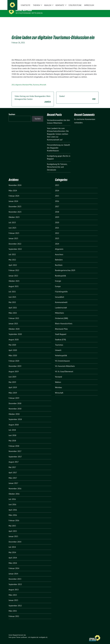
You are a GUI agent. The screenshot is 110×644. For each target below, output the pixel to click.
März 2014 (13, 560)
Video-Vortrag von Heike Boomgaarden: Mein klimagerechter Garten (33, 96)
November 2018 (15, 406)
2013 (57, 182)
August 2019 (14, 368)
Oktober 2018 (14, 411)
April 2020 (13, 347)
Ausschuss (59, 251)
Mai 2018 (12, 438)
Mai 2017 (12, 464)
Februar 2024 (14, 193)
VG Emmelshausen (62, 358)
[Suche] (95, 3)
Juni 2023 (12, 225)
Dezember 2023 (15, 203)
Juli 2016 (12, 496)
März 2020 (13, 352)
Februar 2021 (14, 315)
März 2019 (13, 390)
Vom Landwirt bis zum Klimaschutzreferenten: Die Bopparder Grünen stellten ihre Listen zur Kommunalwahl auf (58, 131)
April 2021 (13, 305)
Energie (58, 278)
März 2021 (13, 310)
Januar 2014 (13, 571)
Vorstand (58, 374)
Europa (58, 283)
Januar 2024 (13, 198)
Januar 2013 (13, 597)
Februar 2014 (14, 565)
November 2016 (15, 485)
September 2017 (15, 454)
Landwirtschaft (61, 305)
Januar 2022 (13, 273)
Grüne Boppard (24, 10)
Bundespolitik (61, 273)
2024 (57, 241)
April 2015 (13, 528)
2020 (57, 219)
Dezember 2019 (15, 363)
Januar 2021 (13, 320)
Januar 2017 (13, 480)
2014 (57, 187)
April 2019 (13, 384)
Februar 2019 (14, 395)
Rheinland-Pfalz (27, 82)
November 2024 (15, 182)
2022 (57, 230)
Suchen (12, 111)
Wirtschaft (43, 82)
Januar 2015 (13, 533)
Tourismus (36, 82)
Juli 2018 (12, 427)
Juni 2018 (12, 432)
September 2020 (15, 331)
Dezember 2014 (15, 539)
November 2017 (15, 448)
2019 (57, 214)
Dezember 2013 (15, 576)
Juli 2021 (12, 289)
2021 (13, 82)
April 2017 (13, 469)
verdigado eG (43, 634)
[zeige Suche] (98, 3)
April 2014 (13, 555)
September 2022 (15, 246)
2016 (57, 198)
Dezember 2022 (15, 241)
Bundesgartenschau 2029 (65, 267)
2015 (57, 193)
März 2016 (13, 512)
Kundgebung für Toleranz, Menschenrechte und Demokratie (57, 164)
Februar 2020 (14, 358)
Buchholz (59, 262)
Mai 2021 (12, 299)
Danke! (77, 95)
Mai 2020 (12, 342)
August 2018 (14, 422)
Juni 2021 (12, 294)
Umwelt (58, 347)
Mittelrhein (59, 310)
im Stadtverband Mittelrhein (29, 13)
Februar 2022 (14, 267)
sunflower (24, 634)
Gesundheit (60, 294)
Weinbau (58, 384)
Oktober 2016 (14, 491)
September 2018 (15, 416)
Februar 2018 (14, 443)
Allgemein (19, 82)
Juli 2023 (12, 219)
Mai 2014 (12, 549)
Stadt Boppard (61, 331)
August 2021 (14, 283)
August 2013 (14, 587)
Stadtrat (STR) (60, 336)
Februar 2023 (14, 230)
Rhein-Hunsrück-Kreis (64, 320)
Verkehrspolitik (61, 352)
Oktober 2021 (14, 278)
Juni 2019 (12, 374)
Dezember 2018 (15, 400)
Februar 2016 (14, 517)
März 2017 (13, 475)
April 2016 (13, 507)
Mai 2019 (12, 379)
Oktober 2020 (14, 326)
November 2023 (15, 209)
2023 (57, 235)
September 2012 (15, 603)
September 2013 (15, 581)
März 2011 (13, 608)
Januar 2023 (13, 235)
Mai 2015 (12, 523)
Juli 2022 (12, 251)
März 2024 (13, 187)
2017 (57, 203)
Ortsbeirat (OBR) (61, 315)
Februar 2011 (14, 613)
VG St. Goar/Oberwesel (64, 368)
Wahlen (58, 379)
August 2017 (14, 459)
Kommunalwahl (61, 299)
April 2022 (13, 262)
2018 (57, 209)
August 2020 (14, 336)
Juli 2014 (12, 544)
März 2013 (13, 592)
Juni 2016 (12, 501)
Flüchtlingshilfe (61, 289)
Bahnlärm (59, 257)
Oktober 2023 (14, 214)
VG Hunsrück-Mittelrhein (65, 363)
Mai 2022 (12, 257)
